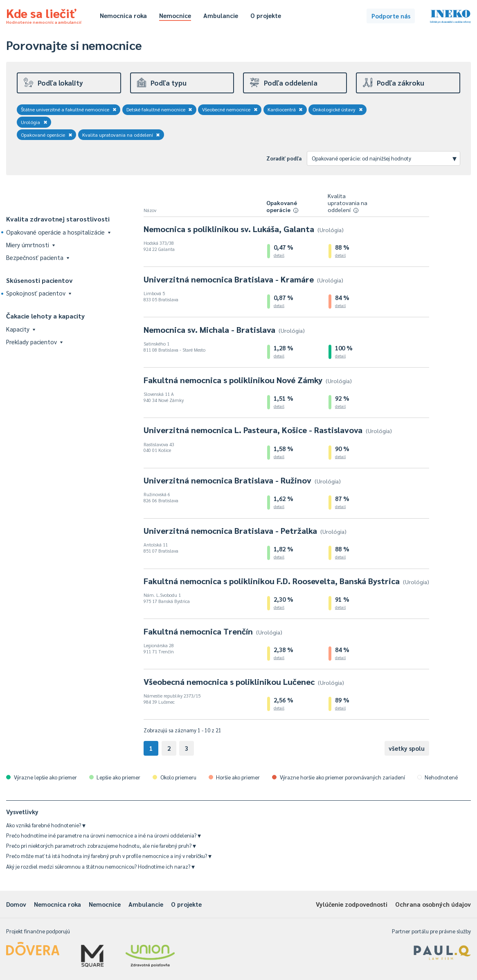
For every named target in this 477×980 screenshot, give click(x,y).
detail (279, 255)
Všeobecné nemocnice (230, 109)
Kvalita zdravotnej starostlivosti (58, 219)
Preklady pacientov (34, 342)
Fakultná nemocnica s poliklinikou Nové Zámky (248, 380)
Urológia (34, 122)
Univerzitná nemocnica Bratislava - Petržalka (245, 531)
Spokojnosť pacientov (39, 293)
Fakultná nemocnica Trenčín (213, 631)
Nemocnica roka (123, 15)
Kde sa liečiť (44, 15)
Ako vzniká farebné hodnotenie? (46, 825)
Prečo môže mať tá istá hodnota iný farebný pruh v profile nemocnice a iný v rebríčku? (109, 856)
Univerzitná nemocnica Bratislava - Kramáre (243, 279)
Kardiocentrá (285, 109)
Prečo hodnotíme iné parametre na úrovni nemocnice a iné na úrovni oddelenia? (103, 835)
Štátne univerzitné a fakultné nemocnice (69, 109)
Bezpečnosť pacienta (38, 257)
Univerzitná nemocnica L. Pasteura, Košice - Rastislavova (268, 430)
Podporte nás (391, 16)
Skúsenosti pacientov (39, 280)
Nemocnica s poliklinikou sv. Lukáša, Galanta (244, 229)
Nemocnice (175, 15)
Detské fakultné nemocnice (160, 109)
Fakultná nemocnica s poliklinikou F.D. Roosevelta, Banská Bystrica (286, 581)
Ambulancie (221, 15)
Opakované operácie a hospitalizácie (58, 232)
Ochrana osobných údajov (433, 904)
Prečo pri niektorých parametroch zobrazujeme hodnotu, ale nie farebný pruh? (101, 846)
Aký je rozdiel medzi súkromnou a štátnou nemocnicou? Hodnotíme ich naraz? (100, 866)
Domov (16, 904)
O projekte (266, 15)
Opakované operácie (47, 135)
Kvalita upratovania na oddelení (121, 135)
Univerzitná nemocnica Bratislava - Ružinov (242, 480)
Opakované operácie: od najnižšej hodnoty (384, 158)
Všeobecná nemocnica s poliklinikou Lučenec (244, 682)
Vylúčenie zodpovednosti (352, 904)
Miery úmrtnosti (30, 245)
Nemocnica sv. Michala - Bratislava (224, 330)
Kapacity (21, 329)
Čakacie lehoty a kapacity (45, 316)
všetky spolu (407, 748)
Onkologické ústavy (338, 109)
